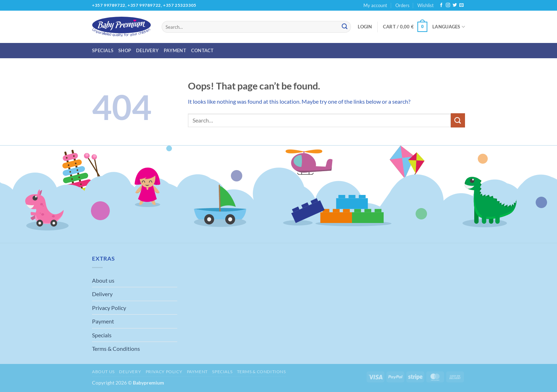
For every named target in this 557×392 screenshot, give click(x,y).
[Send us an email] (461, 5)
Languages (449, 27)
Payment (175, 50)
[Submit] (345, 27)
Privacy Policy (109, 308)
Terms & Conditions (116, 349)
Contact (202, 50)
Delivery (147, 50)
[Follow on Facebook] (441, 5)
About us (103, 280)
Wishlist (426, 5)
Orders (402, 5)
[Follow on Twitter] (455, 5)
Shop (125, 50)
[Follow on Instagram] (448, 5)
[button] (365, 27)
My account (375, 5)
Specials (103, 50)
